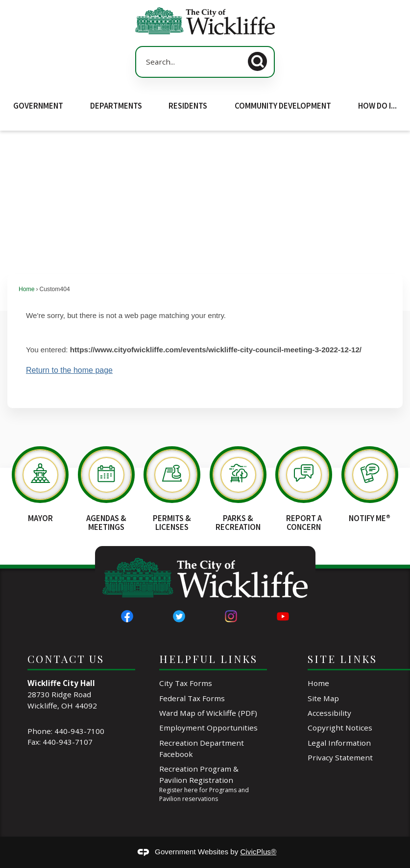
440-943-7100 (79, 731)
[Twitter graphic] (179, 616)
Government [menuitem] (38, 106)
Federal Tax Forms (192, 698)
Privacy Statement (340, 757)
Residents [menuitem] (188, 106)
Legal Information (339, 743)
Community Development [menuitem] (283, 106)
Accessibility (329, 713)
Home (26, 289)
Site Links (342, 659)
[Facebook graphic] (127, 616)
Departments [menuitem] (116, 106)
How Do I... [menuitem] (377, 106)
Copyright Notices (340, 728)
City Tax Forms (186, 683)
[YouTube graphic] (283, 616)
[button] (260, 60)
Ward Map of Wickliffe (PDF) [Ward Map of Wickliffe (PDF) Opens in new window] (208, 713)
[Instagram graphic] (231, 616)
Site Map (323, 698)
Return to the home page (69, 370)
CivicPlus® (259, 852)
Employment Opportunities (208, 728)
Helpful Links (208, 659)
